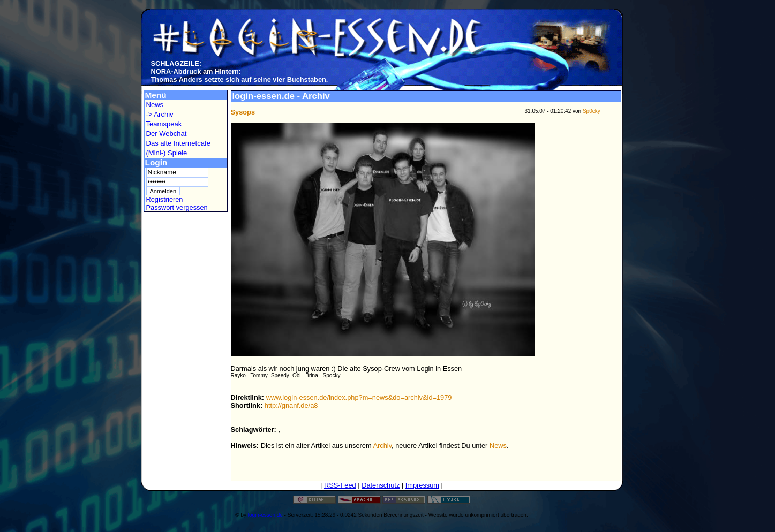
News (155, 105)
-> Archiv (160, 114)
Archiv (383, 446)
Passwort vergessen (177, 207)
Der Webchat (167, 134)
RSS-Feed (340, 485)
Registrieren (165, 199)
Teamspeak (164, 124)
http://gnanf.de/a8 (291, 405)
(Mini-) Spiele (167, 153)
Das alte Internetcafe (178, 143)
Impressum (422, 485)
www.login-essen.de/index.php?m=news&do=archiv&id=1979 (359, 397)
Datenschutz (381, 485)
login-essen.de (265, 515)
